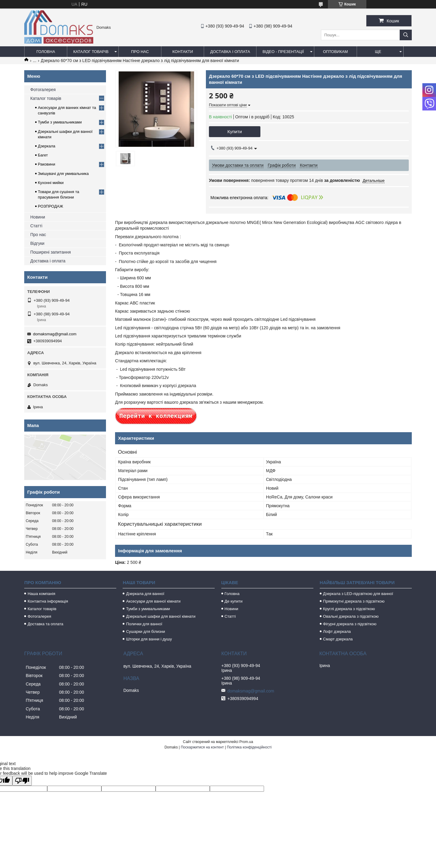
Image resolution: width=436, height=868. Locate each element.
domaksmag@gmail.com (55, 334)
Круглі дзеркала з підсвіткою (349, 609)
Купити (235, 132)
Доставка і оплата (230, 52)
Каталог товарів (91, 52)
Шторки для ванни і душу (149, 639)
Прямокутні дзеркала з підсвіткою (354, 601)
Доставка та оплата (45, 624)
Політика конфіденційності (249, 747)
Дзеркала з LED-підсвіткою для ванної (358, 594)
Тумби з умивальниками (60, 122)
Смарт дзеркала (338, 639)
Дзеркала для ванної (145, 594)
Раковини (46, 164)
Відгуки (37, 243)
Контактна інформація (48, 601)
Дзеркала (47, 146)
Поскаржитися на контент (202, 747)
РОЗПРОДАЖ (50, 206)
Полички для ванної (144, 624)
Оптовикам (335, 52)
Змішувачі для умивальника (63, 174)
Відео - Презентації (283, 52)
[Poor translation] (22, 781)
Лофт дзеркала (337, 631)
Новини (38, 217)
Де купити (234, 601)
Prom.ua (246, 742)
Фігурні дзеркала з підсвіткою (350, 624)
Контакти (183, 52)
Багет (43, 155)
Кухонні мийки (51, 183)
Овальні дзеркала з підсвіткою (351, 616)
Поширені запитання (51, 252)
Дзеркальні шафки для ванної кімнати (161, 616)
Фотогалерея (43, 90)
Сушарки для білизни (145, 631)
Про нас (140, 52)
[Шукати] (406, 35)
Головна (46, 52)
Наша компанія (41, 594)
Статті (36, 226)
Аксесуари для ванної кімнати (153, 601)
